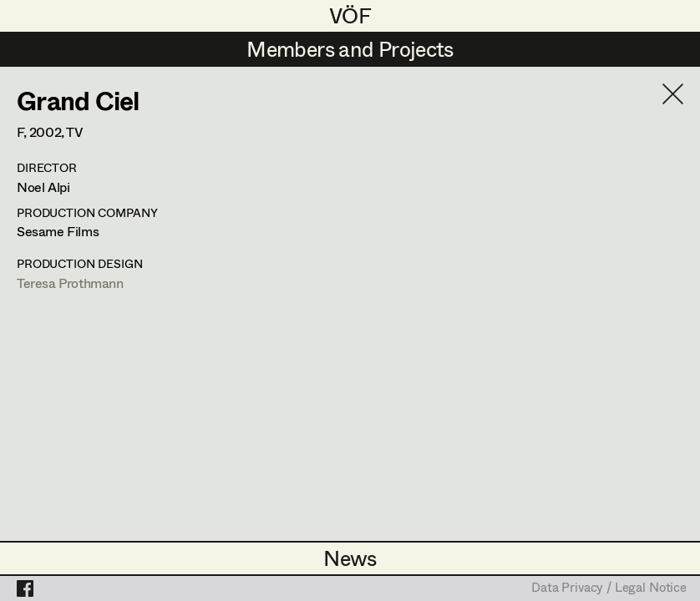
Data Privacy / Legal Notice (609, 588)
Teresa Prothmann (70, 283)
